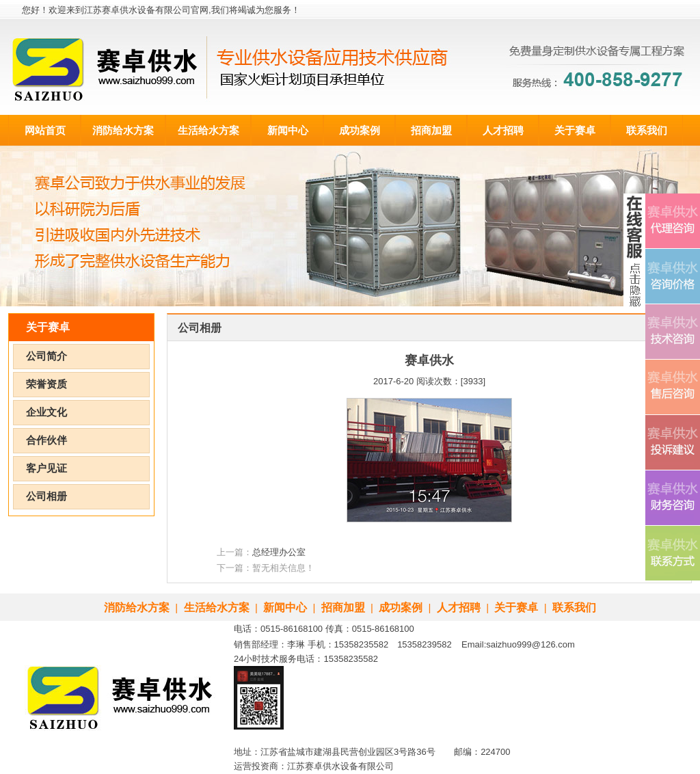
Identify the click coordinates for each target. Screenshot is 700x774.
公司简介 (46, 356)
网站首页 (45, 130)
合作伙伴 (46, 440)
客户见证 (46, 468)
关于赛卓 (575, 130)
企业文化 (46, 412)
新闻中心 (288, 130)
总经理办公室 (279, 552)
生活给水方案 (208, 130)
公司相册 (46, 496)
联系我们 (647, 130)
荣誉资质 (46, 384)
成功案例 (360, 130)
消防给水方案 (123, 130)
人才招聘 (503, 130)
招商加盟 (431, 130)
